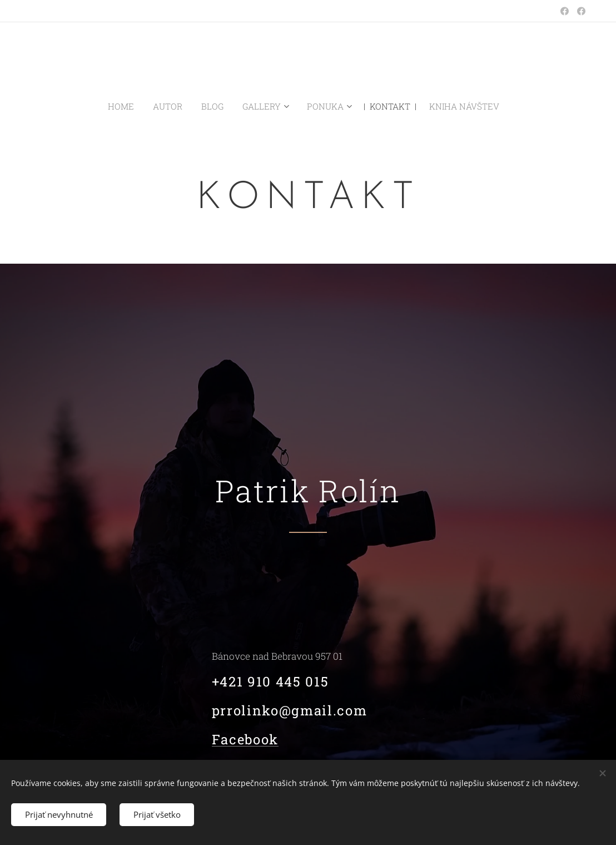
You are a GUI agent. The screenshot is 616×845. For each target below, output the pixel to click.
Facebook (245, 740)
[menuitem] (137, 106)
